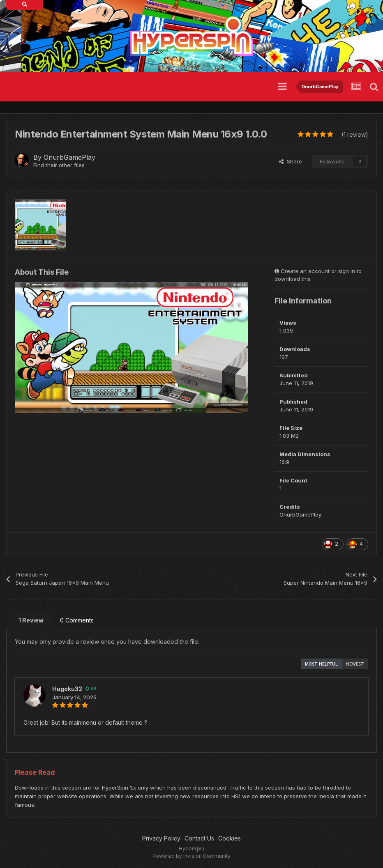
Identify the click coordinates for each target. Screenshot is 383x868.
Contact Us (199, 838)
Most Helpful (321, 664)
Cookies (230, 838)
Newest (355, 664)
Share (291, 161)
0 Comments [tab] (77, 620)
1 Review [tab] (31, 620)
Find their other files (59, 165)
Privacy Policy (161, 838)
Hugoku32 (67, 689)
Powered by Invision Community (191, 856)
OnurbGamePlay (69, 157)
